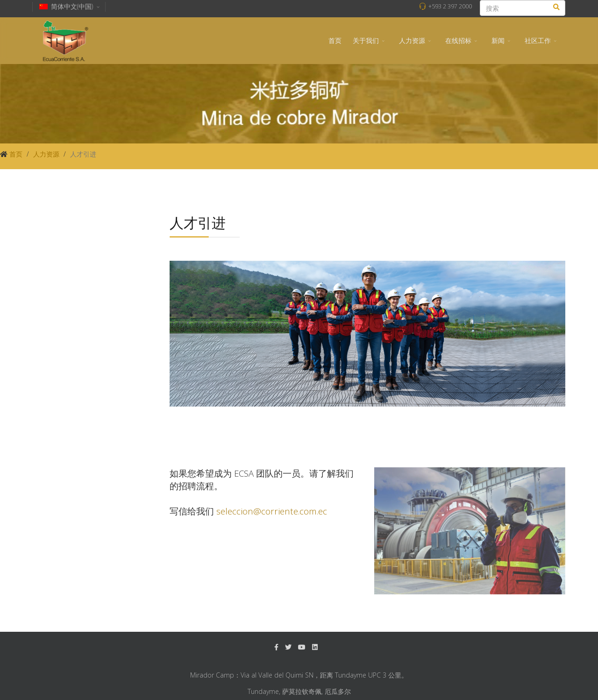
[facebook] (276, 647)
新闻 (498, 40)
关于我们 (366, 40)
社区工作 (538, 40)
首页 (335, 40)
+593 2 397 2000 (450, 6)
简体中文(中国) (70, 6)
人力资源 (412, 40)
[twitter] (288, 647)
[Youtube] (302, 647)
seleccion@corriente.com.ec (272, 511)
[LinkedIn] (315, 647)
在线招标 (458, 40)
